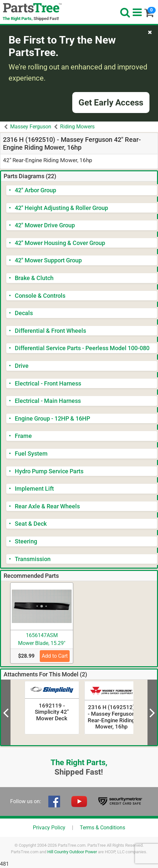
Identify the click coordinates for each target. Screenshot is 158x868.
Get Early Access (111, 103)
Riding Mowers (77, 127)
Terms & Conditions (102, 828)
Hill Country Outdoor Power (72, 852)
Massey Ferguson (31, 127)
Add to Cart (55, 656)
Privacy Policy (49, 828)
